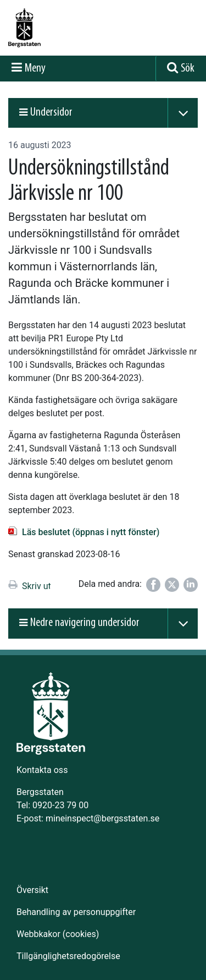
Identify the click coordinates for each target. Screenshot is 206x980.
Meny (35, 69)
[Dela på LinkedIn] (191, 585)
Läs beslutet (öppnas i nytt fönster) (91, 532)
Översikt (32, 890)
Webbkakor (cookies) (58, 934)
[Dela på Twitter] (172, 585)
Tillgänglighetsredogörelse (68, 956)
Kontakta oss (42, 770)
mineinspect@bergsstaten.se (102, 818)
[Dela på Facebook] (153, 585)
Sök (188, 69)
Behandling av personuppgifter (76, 912)
